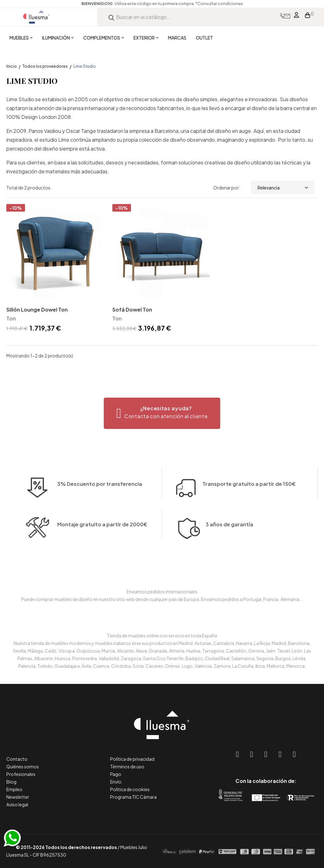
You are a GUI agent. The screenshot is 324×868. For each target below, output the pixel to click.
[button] (162, 413)
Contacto (17, 759)
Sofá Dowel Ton (132, 310)
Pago (116, 774)
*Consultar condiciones (219, 3)
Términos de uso (127, 766)
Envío (116, 782)
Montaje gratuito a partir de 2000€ (102, 540)
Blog (11, 782)
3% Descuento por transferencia (100, 500)
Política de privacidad (132, 759)
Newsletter (18, 797)
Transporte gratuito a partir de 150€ (249, 468)
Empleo (14, 789)
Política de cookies (130, 789)
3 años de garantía (229, 540)
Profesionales (21, 774)
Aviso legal (17, 804)
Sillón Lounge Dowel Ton (37, 310)
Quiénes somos (23, 766)
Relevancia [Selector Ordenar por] (283, 188)
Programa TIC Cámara (133, 797)
